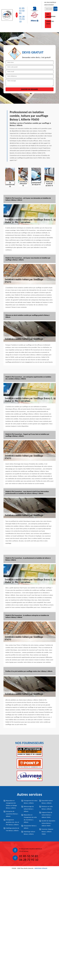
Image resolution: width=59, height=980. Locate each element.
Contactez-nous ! (49, 24)
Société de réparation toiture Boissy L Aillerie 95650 (48, 823)
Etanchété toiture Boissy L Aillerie (47, 802)
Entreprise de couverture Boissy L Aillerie (12, 814)
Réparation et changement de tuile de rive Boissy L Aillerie (30, 819)
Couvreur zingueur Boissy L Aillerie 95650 (47, 832)
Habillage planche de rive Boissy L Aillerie (13, 829)
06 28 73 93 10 (22, 19)
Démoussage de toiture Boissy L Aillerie (29, 809)
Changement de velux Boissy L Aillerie (31, 802)
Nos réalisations (49, 15)
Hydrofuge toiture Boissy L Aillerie (29, 833)
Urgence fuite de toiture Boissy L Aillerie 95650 (47, 815)
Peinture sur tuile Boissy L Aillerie (47, 808)
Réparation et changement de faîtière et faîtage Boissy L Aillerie (11, 804)
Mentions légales (41, 868)
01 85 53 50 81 (22, 11)
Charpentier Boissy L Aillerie (30, 827)
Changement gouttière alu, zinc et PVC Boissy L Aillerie (13, 822)
